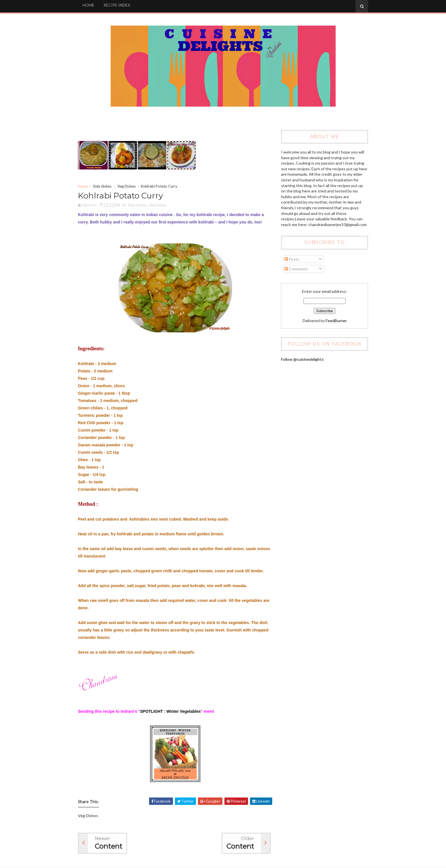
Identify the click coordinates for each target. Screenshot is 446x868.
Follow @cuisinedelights (302, 359)
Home (83, 186)
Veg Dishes (127, 186)
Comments (296, 269)
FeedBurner (336, 321)
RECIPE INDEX (117, 5)
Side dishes (102, 186)
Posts (292, 259)
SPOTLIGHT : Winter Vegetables (170, 711)
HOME (88, 5)
